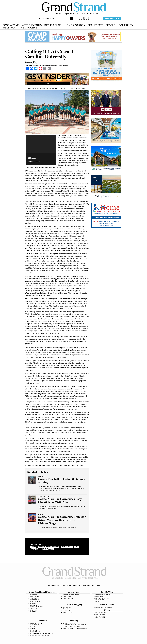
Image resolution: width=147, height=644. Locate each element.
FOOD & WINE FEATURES (103, 595)
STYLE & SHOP (53, 25)
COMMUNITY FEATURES (37, 623)
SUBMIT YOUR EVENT (69, 598)
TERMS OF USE (53, 585)
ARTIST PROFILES (101, 614)
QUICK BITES (99, 597)
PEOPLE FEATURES (101, 613)
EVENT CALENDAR (68, 597)
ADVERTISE (85, 585)
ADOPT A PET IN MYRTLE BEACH (39, 635)
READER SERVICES (36, 600)
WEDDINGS (10, 27)
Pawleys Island (67, 547)
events (33, 547)
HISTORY (33, 627)
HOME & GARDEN (75, 25)
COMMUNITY (126, 25)
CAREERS (76, 585)
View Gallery (34, 162)
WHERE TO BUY (34, 597)
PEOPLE (111, 25)
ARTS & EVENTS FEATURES (71, 595)
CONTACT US (66, 585)
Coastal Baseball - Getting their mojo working (61, 481)
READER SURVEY (35, 602)
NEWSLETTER (34, 605)
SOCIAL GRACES (100, 618)
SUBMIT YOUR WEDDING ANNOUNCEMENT (75, 628)
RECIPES (98, 602)
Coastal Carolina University (48, 547)
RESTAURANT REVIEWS (102, 598)
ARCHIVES (33, 603)
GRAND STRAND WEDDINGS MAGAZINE (74, 625)
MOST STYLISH (67, 607)
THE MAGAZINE (29, 27)
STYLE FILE (66, 609)
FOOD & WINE (11, 25)
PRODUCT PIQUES (68, 612)
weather (50, 549)
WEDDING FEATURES (69, 623)
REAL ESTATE (95, 25)
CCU (43, 549)
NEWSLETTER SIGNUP (36, 607)
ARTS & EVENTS (32, 25)
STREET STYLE (67, 611)
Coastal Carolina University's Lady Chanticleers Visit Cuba (60, 501)
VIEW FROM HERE (35, 632)
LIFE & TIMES (34, 630)
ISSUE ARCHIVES (35, 598)
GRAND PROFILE (100, 616)
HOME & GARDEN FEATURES (104, 607)
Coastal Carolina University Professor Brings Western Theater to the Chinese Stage (62, 521)
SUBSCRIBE (96, 585)
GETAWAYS (33, 628)
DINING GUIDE (100, 600)
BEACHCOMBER (35, 625)
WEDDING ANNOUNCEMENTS (71, 627)
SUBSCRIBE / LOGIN (112, 18)
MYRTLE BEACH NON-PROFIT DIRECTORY (42, 634)
